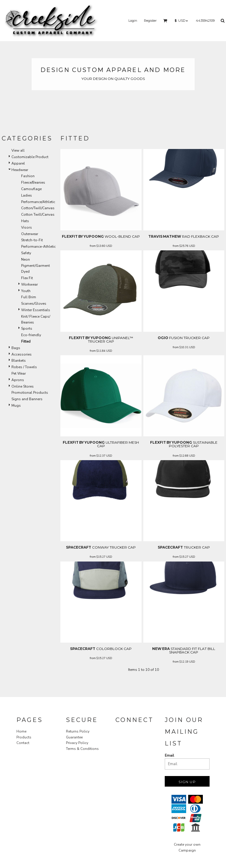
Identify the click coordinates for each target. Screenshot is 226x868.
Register (150, 21)
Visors (27, 227)
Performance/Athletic (38, 202)
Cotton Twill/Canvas (38, 215)
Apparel (18, 163)
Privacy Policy (77, 743)
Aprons (18, 380)
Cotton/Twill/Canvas (38, 208)
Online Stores (23, 386)
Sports (27, 329)
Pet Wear (19, 373)
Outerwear (30, 234)
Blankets (19, 361)
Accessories (22, 354)
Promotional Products (30, 393)
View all (18, 150)
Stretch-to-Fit (32, 240)
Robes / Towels (24, 367)
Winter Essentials (36, 310)
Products (24, 737)
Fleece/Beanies (33, 182)
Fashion (28, 176)
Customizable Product (30, 157)
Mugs (16, 405)
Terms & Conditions (82, 749)
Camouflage (31, 189)
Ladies (27, 195)
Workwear (29, 284)
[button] (165, 21)
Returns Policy (78, 731)
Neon (26, 259)
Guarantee (74, 737)
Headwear (20, 170)
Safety (26, 253)
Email (169, 755)
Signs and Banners (27, 399)
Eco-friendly (31, 335)
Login (133, 21)
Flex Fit (27, 278)
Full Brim (29, 297)
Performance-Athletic (38, 247)
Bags (16, 348)
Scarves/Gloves (34, 304)
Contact (23, 743)
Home (21, 731)
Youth (26, 291)
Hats (25, 221)
